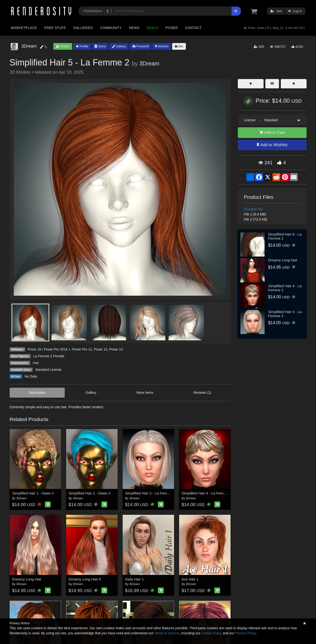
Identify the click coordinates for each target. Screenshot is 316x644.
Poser (172, 28)
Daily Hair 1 (134, 579)
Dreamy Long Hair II (85, 579)
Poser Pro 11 (82, 349)
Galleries (83, 28)
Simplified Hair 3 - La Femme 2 (150, 493)
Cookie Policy (212, 633)
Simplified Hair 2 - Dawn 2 (89, 493)
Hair (36, 363)
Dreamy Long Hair (27, 579)
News (134, 28)
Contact (193, 28)
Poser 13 (116, 349)
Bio (179, 46)
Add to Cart (272, 132)
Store (100, 46)
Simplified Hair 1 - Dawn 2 (33, 493)
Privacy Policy (246, 633)
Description (37, 393)
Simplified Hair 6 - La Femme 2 (285, 236)
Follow (63, 46)
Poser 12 (101, 349)
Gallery (119, 46)
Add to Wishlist (272, 145)
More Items (145, 393)
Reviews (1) (202, 393)
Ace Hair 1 (190, 579)
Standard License (48, 370)
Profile (82, 46)
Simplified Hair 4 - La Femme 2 (207, 493)
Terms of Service (167, 633)
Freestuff (141, 46)
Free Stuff (55, 28)
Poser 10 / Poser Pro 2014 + (49, 349)
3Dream (149, 64)
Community (111, 28)
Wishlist (162, 46)
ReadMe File (253, 209)
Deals (153, 28)
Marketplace (24, 28)
